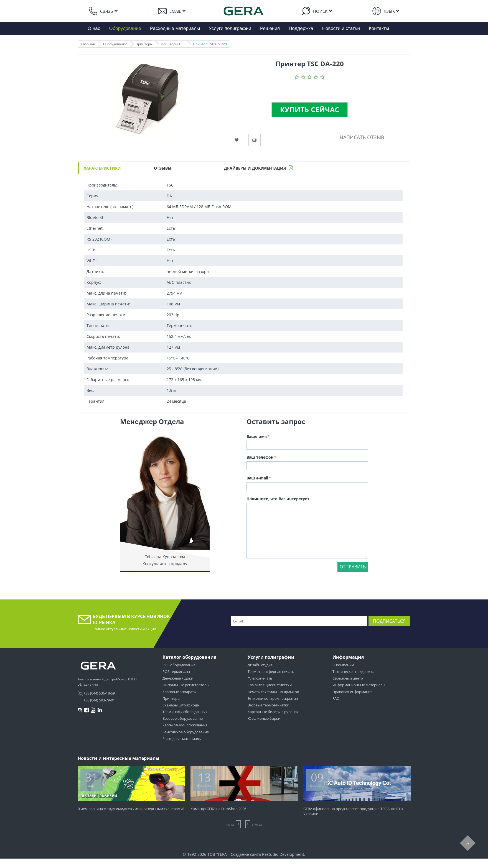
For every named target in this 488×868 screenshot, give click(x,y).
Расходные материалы (175, 28)
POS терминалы (176, 672)
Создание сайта (246, 854)
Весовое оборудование (183, 718)
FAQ (336, 698)
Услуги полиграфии (230, 28)
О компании (343, 665)
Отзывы (163, 168)
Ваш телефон (260, 457)
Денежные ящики (178, 678)
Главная (88, 44)
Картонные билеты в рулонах (273, 712)
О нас (94, 28)
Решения (270, 28)
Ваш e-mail (257, 478)
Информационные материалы (359, 685)
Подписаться (389, 621)
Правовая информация (352, 692)
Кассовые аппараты (180, 692)
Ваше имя (257, 436)
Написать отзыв (362, 137)
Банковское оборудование (186, 732)
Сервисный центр (348, 678)
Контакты (379, 28)
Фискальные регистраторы (186, 685)
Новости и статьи (341, 28)
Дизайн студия (260, 665)
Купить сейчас (310, 109)
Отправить (353, 567)
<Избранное (237, 140)
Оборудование (125, 28)
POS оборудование (179, 665)
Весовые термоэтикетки (268, 705)
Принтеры (144, 44)
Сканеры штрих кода (181, 705)
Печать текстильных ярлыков (273, 692)
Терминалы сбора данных (185, 712)
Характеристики (102, 168)
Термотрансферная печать (271, 672)
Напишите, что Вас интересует (278, 499)
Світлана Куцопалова (165, 557)
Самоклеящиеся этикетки (270, 685)
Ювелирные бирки (264, 718)
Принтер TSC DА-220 (210, 44)
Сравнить (255, 140)
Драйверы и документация (255, 168)
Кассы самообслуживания (185, 725)
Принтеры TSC (173, 44)
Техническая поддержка (353, 672)
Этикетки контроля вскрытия (273, 698)
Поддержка (301, 28)
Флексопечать (260, 678)
